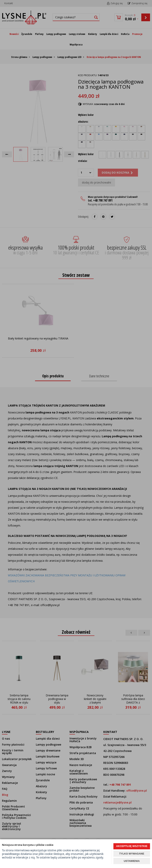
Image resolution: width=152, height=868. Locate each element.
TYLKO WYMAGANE (132, 854)
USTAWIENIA (132, 861)
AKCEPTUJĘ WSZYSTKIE (132, 846)
